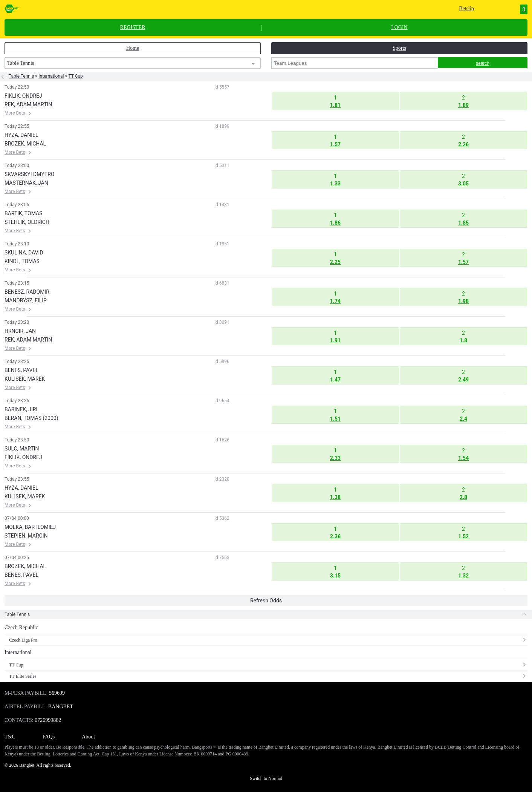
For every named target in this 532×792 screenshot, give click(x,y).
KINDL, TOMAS (22, 261)
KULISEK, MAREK (25, 379)
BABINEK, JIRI (21, 409)
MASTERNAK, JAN (26, 183)
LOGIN (399, 28)
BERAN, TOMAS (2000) (31, 418)
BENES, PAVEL (21, 370)
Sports (399, 48)
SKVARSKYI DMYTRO (29, 174)
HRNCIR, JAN (20, 331)
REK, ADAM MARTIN (28, 104)
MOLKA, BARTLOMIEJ (30, 527)
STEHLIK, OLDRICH (27, 222)
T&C (10, 737)
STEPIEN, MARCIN (26, 536)
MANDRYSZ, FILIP (26, 300)
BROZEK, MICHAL (25, 144)
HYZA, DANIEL (21, 135)
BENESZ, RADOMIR (27, 292)
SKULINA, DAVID (24, 253)
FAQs (49, 737)
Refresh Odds (266, 601)
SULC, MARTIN (22, 449)
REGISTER (133, 28)
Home (133, 48)
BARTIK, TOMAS (23, 213)
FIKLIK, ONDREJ (23, 96)
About (88, 737)
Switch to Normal (266, 778)
